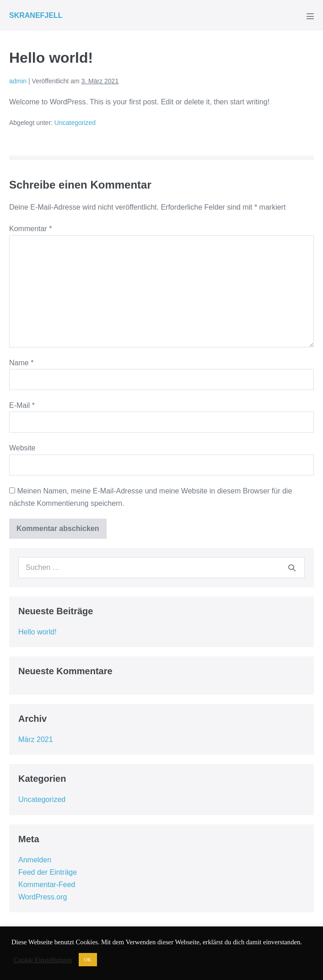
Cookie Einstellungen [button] (43, 960)
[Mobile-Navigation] (310, 16)
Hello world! (38, 632)
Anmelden (35, 860)
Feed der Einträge (48, 872)
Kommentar (30, 229)
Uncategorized (75, 123)
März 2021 (36, 739)
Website (22, 448)
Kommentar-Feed (47, 885)
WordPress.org (43, 897)
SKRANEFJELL (36, 15)
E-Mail (22, 405)
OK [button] (88, 959)
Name (21, 363)
